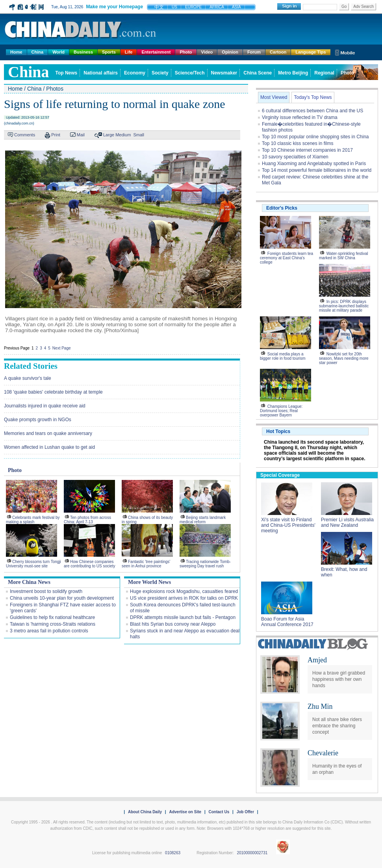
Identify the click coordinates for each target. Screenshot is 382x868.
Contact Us (219, 812)
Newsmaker (224, 73)
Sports (109, 52)
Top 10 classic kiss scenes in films (298, 143)
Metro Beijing (293, 73)
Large (109, 135)
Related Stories (31, 366)
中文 (159, 7)
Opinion (230, 52)
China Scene (258, 73)
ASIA (236, 7)
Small (139, 135)
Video (207, 52)
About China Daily (145, 812)
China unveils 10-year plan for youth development (62, 598)
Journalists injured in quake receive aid (45, 406)
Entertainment (156, 52)
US (174, 7)
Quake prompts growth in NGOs (38, 420)
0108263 (173, 853)
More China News (29, 582)
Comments (25, 135)
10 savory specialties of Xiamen (295, 157)
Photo (186, 52)
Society (160, 73)
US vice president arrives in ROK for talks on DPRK (184, 598)
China (38, 52)
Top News (67, 73)
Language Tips (311, 52)
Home (16, 52)
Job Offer (245, 812)
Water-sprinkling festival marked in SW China (344, 256)
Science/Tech (190, 73)
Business (83, 52)
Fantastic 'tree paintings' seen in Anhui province (146, 564)
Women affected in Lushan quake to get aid (49, 447)
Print (56, 135)
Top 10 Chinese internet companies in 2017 (307, 150)
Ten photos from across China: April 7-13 (87, 520)
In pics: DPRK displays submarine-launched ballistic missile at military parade (344, 306)
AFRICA (217, 7)
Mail (81, 135)
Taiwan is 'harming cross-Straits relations (53, 624)
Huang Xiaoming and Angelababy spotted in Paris (314, 164)
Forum (254, 52)
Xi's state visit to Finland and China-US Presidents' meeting (288, 525)
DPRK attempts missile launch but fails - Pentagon (183, 617)
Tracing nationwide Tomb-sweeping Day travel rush (205, 564)
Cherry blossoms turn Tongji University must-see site (33, 564)
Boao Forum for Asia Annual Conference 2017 (287, 622)
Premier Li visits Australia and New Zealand (347, 522)
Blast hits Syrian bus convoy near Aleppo (173, 624)
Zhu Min (320, 706)
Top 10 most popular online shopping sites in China (315, 137)
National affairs (101, 73)
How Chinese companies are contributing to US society (90, 564)
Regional (324, 73)
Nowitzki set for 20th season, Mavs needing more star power (344, 358)
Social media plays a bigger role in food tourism (283, 356)
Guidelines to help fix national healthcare (52, 617)
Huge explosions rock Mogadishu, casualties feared (184, 591)
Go (344, 7)
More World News (149, 582)
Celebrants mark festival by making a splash (33, 520)
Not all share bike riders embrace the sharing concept (337, 726)
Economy (135, 73)
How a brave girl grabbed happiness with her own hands (339, 679)
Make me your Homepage (114, 7)
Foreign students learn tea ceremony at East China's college (286, 258)
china (29, 72)
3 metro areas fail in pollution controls (49, 631)
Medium (123, 135)
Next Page (62, 348)
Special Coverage (280, 475)
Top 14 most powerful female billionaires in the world (317, 170)
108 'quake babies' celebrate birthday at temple (53, 392)
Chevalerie (323, 753)
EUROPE (193, 7)
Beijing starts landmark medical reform (203, 520)
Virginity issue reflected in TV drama (300, 117)
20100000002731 (252, 853)
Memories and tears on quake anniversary (48, 433)
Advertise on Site (185, 812)
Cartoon (278, 52)
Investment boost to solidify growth (46, 591)
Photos (55, 89)
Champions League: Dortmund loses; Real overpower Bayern (281, 411)
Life (129, 52)
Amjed (317, 660)
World (58, 52)
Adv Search (363, 7)
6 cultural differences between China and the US (312, 111)
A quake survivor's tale (28, 378)
